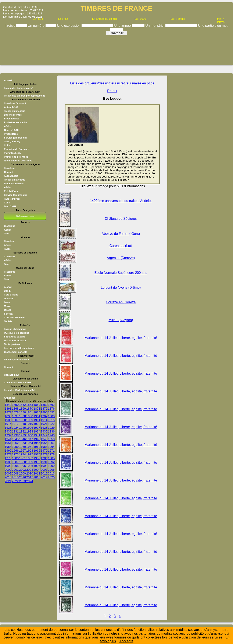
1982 (30, 458)
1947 (30, 439)
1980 (15, 458)
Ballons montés (13, 115)
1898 (22, 416)
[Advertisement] (116, 49)
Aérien (8, 126)
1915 (51, 420)
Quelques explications (17, 333)
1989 (30, 462)
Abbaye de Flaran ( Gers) (121, 234)
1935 (44, 431)
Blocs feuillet (11, 119)
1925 (22, 428)
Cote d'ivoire (11, 295)
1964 (51, 447)
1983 (37, 458)
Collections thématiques (18, 382)
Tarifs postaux (12, 344)
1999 (51, 466)
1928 (44, 428)
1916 (8, 424)
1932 (22, 431)
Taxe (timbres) (12, 141)
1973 (15, 454)
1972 (8, 454)
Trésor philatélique (15, 111)
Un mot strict (155, 26)
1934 (37, 431)
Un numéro (37, 26)
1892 (51, 412)
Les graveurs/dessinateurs (19, 348)
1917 (15, 424)
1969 (37, 451)
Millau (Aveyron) (121, 320)
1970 (44, 451)
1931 (15, 431)
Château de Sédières (121, 219)
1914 (44, 420)
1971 (51, 451)
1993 (8, 466)
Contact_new (11, 375)
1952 (15, 443)
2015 (15, 477)
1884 (37, 412)
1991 (44, 462)
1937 (8, 435)
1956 (44, 443)
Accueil (8, 80)
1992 (51, 462)
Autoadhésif (11, 107)
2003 (30, 470)
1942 (44, 435)
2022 (15, 481)
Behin (7, 291)
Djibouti (8, 298)
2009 (22, 473)
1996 (30, 466)
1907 (15, 420)
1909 (30, 420)
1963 (44, 447)
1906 (8, 420)
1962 (37, 447)
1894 (15, 416)
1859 (37, 405)
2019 (44, 477)
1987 (15, 462)
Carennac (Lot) (121, 246)
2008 (15, 473)
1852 (22, 405)
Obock (8, 310)
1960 (22, 447)
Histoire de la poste (15, 340)
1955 (37, 443)
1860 (44, 405)
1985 (51, 458)
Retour (112, 91)
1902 (44, 416)
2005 (44, 470)
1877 (8, 412)
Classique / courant (15, 103)
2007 (8, 473)
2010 (30, 473)
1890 (44, 412)
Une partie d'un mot (213, 26)
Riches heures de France (18, 161)
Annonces (10, 398)
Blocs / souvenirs (14, 183)
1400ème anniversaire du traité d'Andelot (121, 201)
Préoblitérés (11, 134)
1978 (51, 454)
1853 (30, 405)
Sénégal (9, 314)
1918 (22, 424)
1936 (51, 431)
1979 (8, 458)
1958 (8, 447)
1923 (8, 428)
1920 (37, 424)
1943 (51, 435)
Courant (9, 172)
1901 (37, 416)
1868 (15, 409)
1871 (37, 409)
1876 (51, 409)
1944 (8, 439)
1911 (37, 420)
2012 (44, 473)
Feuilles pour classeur (17, 360)
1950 (51, 439)
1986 (8, 462)
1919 (30, 424)
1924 (15, 428)
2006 (51, 470)
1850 (15, 405)
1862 (51, 405)
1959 (15, 447)
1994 (15, 466)
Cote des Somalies (15, 318)
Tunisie (8, 321)
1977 (44, 454)
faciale (11, 26)
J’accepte (126, 641)
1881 (30, 412)
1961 (30, 447)
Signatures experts (15, 337)
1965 (8, 451)
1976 (37, 454)
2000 (8, 470)
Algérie (8, 287)
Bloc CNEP (10, 206)
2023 (22, 481)
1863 (8, 409)
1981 (22, 458)
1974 (22, 454)
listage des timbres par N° (19, 88)
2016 (22, 477)
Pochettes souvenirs (16, 122)
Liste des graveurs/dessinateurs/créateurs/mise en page (112, 83)
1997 (37, 466)
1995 (22, 466)
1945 (15, 439)
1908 (22, 420)
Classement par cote (16, 352)
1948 (37, 439)
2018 (37, 477)
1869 (22, 409)
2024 (30, 481)
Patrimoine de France (16, 157)
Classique (10, 168)
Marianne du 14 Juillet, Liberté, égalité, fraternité (121, 338)
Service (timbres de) (15, 138)
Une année (123, 26)
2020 (51, 477)
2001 (15, 470)
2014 (8, 477)
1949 (44, 439)
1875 (44, 409)
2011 (37, 473)
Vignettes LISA (12, 153)
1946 (22, 439)
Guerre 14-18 (11, 130)
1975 (30, 454)
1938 (15, 435)
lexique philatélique (15, 329)
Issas (7, 302)
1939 (22, 435)
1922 (51, 424)
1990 (37, 462)
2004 (37, 470)
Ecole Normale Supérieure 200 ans (121, 273)
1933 (30, 431)
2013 (51, 473)
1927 (37, 428)
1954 (30, 443)
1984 (44, 458)
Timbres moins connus (25, 216)
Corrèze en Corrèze (121, 302)
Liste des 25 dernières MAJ (19, 390)
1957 (51, 443)
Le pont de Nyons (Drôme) (121, 288)
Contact (8, 367)
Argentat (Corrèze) (121, 258)
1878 (15, 412)
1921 (44, 424)
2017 (30, 477)
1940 (30, 435)
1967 (22, 451)
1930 (8, 431)
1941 (37, 435)
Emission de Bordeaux (17, 149)
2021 (8, 481)
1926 (30, 428)
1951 (8, 443)
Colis (7, 145)
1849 (8, 405)
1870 (30, 409)
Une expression (69, 26)
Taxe (7, 234)
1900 (30, 416)
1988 (22, 462)
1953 (22, 443)
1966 (15, 451)
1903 (51, 416)
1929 (51, 428)
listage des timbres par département (24, 96)
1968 (30, 451)
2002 (22, 470)
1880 (22, 412)
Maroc (8, 306)
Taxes (7, 249)
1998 (44, 466)
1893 (8, 416)
